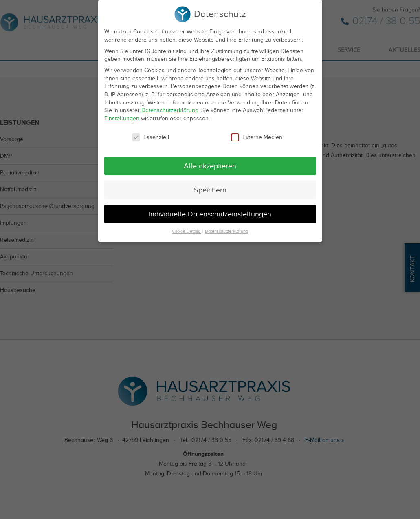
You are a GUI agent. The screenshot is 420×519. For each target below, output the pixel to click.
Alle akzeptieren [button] (210, 164)
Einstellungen (122, 117)
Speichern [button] (210, 188)
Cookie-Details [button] (187, 230)
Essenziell (151, 136)
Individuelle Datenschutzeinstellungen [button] (210, 212)
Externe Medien (257, 136)
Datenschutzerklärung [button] (226, 230)
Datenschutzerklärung (170, 109)
